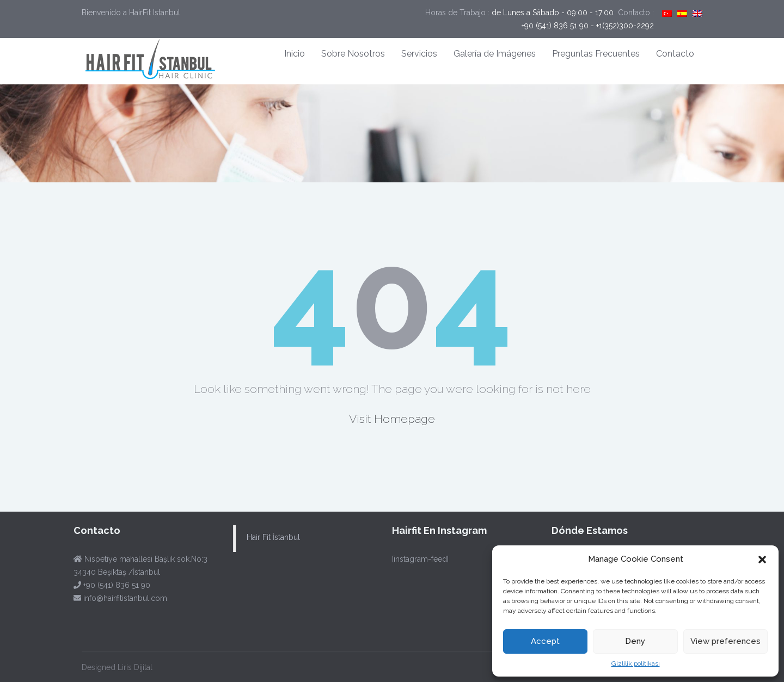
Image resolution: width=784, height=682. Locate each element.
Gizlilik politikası (636, 663)
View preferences (725, 641)
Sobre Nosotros (353, 54)
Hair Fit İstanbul (271, 537)
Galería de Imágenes (495, 54)
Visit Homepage (392, 419)
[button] (762, 560)
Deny (635, 641)
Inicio (295, 54)
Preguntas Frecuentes (596, 54)
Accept (545, 641)
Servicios (419, 54)
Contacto (675, 54)
